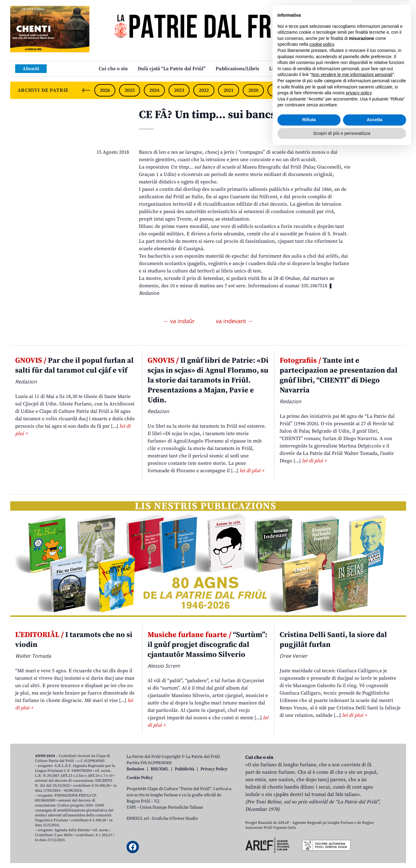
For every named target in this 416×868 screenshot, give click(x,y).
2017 (328, 90)
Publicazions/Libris (237, 69)
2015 (377, 90)
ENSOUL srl (138, 819)
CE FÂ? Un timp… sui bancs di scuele (231, 115)
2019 (278, 90)
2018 (303, 90)
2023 (179, 90)
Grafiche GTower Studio (175, 819)
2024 (154, 90)
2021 (229, 90)
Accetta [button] (375, 838)
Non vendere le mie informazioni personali (352, 793)
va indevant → (234, 321)
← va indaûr (180, 321)
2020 (253, 90)
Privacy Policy (214, 769)
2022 (204, 90)
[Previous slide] (86, 90)
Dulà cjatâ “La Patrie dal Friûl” (172, 69)
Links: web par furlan (293, 69)
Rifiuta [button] (309, 838)
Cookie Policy (140, 778)
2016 (352, 90)
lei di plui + (252, 471)
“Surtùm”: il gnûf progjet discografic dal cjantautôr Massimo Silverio (207, 645)
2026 (105, 90)
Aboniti (31, 69)
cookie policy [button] (322, 762)
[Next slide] (396, 90)
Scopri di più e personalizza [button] (342, 851)
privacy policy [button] (359, 811)
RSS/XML (160, 769)
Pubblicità (184, 769)
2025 (130, 90)
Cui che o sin (113, 69)
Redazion (135, 769)
